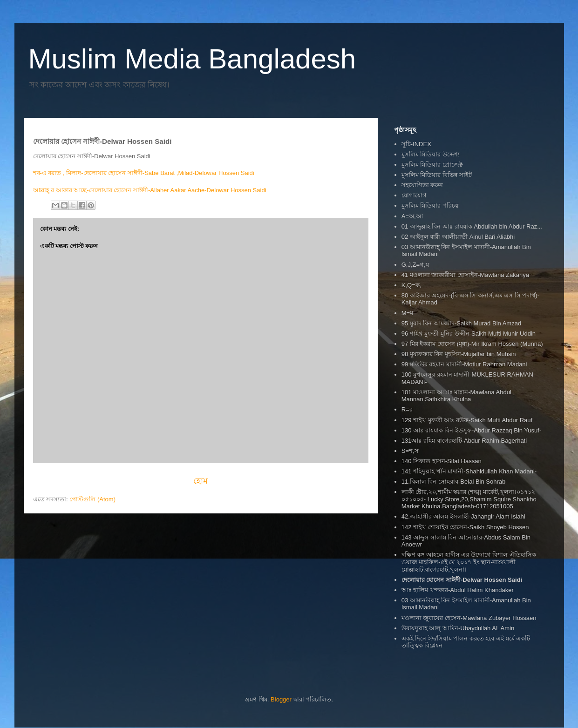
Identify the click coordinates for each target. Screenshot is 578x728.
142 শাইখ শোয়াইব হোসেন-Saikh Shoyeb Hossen (465, 527)
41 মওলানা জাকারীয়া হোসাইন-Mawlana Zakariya (465, 275)
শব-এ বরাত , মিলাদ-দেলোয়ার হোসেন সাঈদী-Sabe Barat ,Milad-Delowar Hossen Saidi (145, 173)
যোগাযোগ (414, 195)
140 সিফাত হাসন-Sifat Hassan (442, 461)
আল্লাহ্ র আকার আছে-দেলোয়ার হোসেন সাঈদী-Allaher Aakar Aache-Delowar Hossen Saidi (151, 190)
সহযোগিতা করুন (422, 185)
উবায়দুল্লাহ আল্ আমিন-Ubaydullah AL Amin (458, 628)
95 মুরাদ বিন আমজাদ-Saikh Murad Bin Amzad (461, 323)
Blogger (281, 699)
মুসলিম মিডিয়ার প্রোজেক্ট (432, 165)
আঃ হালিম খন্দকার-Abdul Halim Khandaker (458, 590)
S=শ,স (410, 451)
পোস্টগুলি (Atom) (92, 499)
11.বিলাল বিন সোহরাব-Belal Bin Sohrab (453, 482)
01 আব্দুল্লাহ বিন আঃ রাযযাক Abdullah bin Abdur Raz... (472, 226)
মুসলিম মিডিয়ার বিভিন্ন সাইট (437, 175)
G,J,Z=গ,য (415, 265)
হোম (201, 481)
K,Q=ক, (411, 285)
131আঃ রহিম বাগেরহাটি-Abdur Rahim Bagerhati (464, 441)
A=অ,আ (412, 216)
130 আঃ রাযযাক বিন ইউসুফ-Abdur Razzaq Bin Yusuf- (471, 430)
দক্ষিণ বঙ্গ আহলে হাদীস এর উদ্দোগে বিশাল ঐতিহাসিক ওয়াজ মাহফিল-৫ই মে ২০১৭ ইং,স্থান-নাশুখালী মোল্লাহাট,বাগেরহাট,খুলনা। (469, 562)
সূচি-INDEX (416, 144)
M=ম (407, 313)
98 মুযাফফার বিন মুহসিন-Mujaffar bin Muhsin (459, 354)
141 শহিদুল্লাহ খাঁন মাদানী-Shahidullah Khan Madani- (469, 471)
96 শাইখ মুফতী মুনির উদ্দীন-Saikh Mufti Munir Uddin (469, 334)
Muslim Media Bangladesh (192, 59)
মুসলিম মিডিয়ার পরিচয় (430, 206)
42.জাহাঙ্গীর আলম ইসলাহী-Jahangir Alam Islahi (463, 516)
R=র (407, 409)
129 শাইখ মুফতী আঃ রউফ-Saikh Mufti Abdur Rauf (467, 420)
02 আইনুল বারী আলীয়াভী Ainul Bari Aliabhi (458, 237)
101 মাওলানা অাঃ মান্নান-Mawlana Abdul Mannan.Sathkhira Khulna (456, 396)
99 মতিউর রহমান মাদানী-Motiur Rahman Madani (464, 364)
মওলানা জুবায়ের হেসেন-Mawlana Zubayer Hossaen (469, 618)
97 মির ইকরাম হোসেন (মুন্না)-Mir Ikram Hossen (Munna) (472, 344)
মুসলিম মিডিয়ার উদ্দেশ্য (431, 154)
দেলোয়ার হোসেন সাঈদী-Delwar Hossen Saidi (462, 580)
